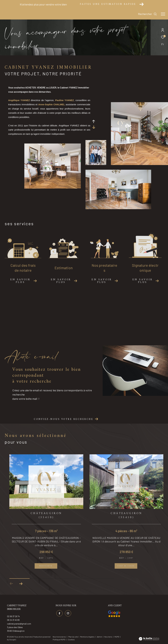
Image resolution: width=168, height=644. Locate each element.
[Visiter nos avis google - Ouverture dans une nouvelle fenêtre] (114, 614)
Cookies (71, 640)
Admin (100, 637)
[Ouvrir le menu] (163, 14)
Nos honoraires (59, 637)
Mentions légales (88, 637)
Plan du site (73, 637)
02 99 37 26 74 (13, 616)
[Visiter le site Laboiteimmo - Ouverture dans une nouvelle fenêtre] (149, 639)
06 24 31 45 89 (13, 620)
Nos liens (108, 637)
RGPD (117, 637)
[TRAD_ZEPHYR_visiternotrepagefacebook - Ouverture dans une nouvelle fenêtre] (59, 613)
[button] (21, 584)
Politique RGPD (59, 639)
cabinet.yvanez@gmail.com (19, 624)
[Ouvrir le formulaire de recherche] (147, 14)
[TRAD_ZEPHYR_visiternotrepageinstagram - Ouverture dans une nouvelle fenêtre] (68, 613)
